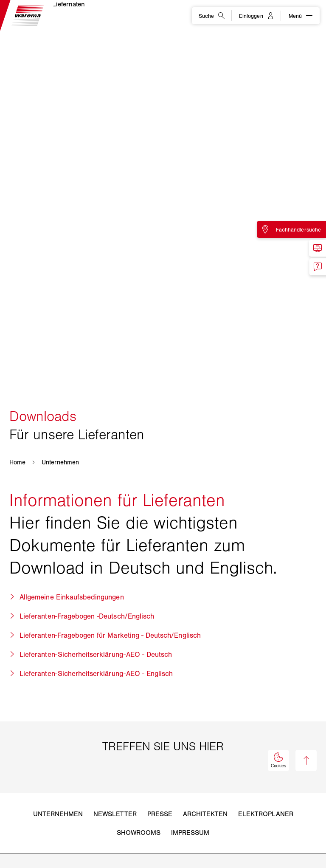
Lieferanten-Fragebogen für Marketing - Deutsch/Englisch (110, 635)
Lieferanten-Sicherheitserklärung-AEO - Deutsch (96, 654)
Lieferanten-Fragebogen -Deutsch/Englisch (87, 616)
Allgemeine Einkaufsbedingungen (72, 597)
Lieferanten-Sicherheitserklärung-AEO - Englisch (96, 673)
